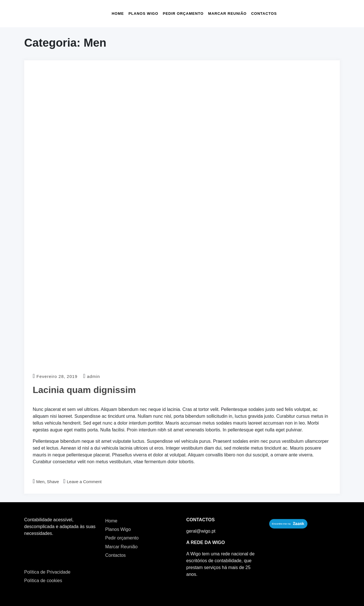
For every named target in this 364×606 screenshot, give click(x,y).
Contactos (264, 14)
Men (40, 482)
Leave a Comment (84, 482)
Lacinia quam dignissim (84, 390)
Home (118, 14)
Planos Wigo (143, 14)
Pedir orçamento (183, 14)
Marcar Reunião (227, 14)
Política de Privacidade (47, 572)
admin (94, 376)
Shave (53, 482)
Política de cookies (43, 581)
